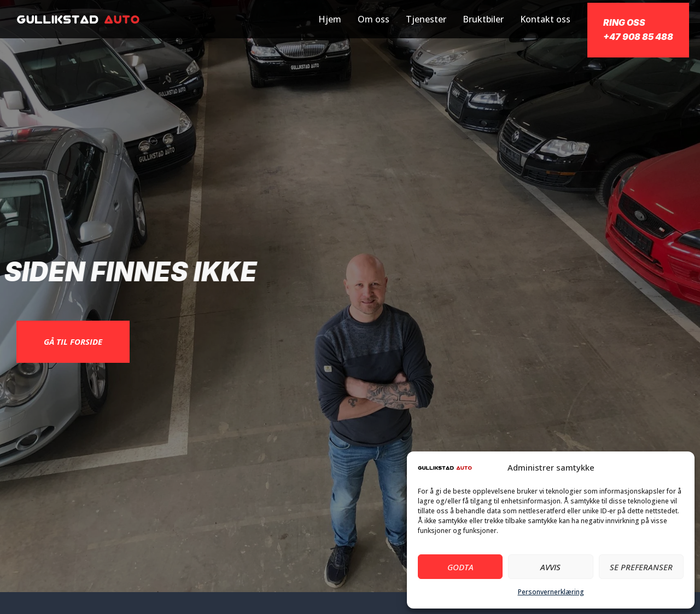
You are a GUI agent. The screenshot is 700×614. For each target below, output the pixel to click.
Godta (460, 567)
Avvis (550, 567)
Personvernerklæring (551, 592)
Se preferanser (641, 567)
